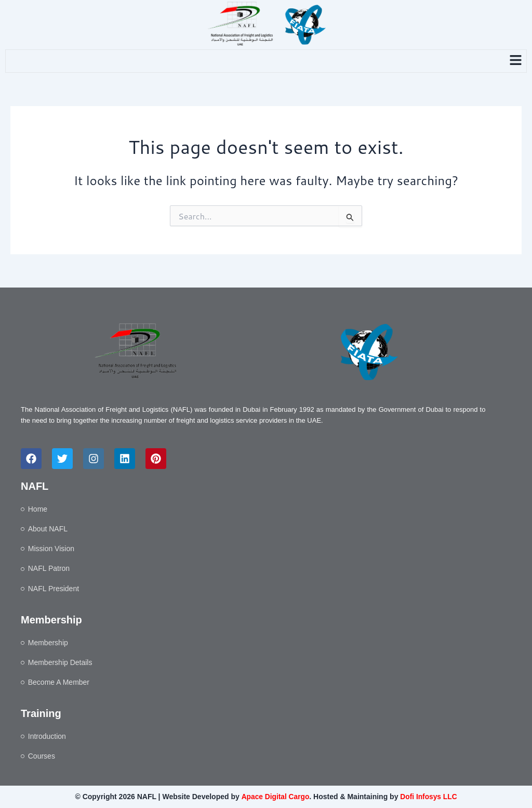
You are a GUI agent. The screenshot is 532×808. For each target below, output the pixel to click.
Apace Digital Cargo (275, 797)
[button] (516, 61)
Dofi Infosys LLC (429, 797)
